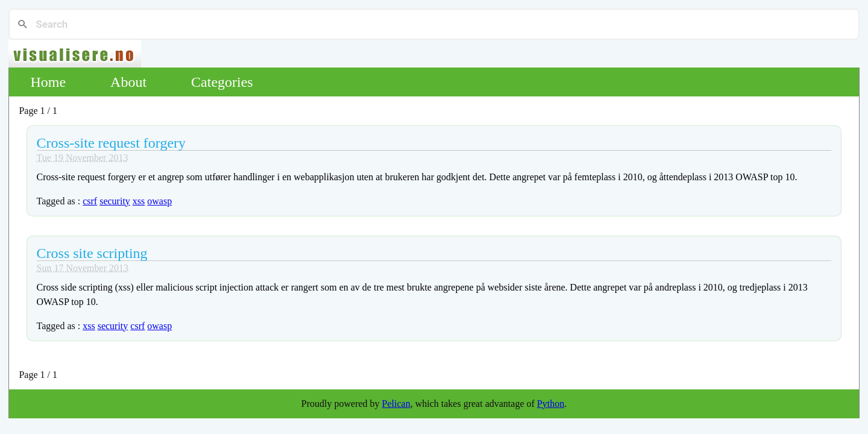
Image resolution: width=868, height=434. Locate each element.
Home (48, 82)
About (128, 82)
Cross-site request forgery (112, 143)
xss (139, 201)
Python (551, 404)
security (115, 201)
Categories (222, 82)
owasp (159, 201)
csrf (90, 201)
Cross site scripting (92, 253)
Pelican (396, 404)
